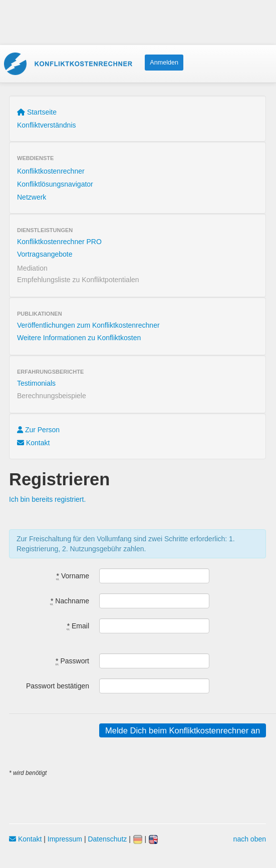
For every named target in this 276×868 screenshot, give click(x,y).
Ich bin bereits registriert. (47, 499)
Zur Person (38, 430)
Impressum (65, 839)
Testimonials (36, 383)
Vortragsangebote (45, 254)
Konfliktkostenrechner (51, 171)
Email (78, 626)
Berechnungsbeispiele (52, 396)
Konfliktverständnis (47, 125)
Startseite (37, 112)
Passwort (72, 661)
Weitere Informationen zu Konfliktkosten (79, 338)
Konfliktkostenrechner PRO (59, 242)
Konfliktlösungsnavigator (55, 184)
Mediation (32, 268)
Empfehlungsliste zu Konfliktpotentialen (78, 280)
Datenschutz (107, 839)
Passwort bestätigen (58, 686)
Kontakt (33, 443)
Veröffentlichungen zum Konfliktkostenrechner (88, 325)
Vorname (73, 576)
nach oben (250, 839)
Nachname (70, 601)
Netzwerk (32, 197)
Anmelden (164, 63)
